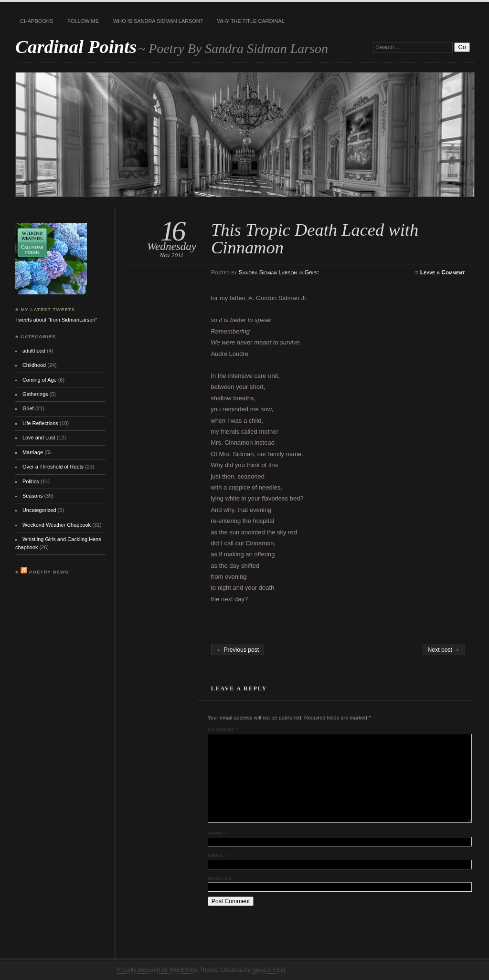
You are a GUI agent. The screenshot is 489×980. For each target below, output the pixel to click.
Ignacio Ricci (269, 970)
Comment (223, 729)
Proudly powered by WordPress (157, 970)
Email (218, 855)
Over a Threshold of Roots (53, 467)
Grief (312, 272)
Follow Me (83, 21)
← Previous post (238, 650)
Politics (31, 481)
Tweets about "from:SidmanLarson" (56, 320)
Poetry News (49, 572)
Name (218, 833)
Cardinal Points (76, 47)
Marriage (33, 452)
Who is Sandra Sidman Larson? (158, 21)
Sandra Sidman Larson (268, 272)
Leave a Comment (442, 272)
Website (220, 878)
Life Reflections (40, 423)
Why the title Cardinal (251, 21)
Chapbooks (37, 21)
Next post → (444, 650)
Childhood (34, 365)
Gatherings (35, 394)
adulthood (34, 351)
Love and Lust (39, 438)
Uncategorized (39, 510)
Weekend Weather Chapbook (57, 525)
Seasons (33, 496)
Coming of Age (40, 380)
